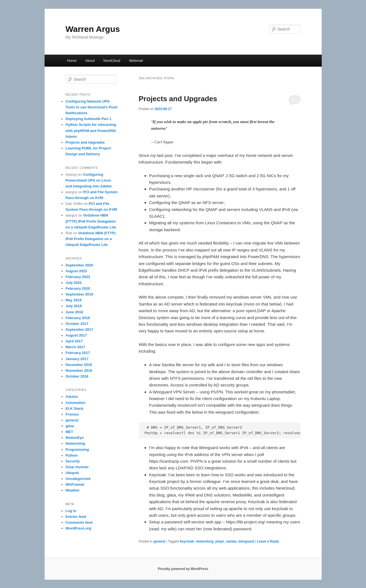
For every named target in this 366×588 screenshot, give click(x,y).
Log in (71, 511)
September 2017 (80, 329)
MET (69, 432)
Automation (76, 403)
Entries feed (76, 517)
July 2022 (74, 283)
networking (204, 541)
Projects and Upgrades (178, 99)
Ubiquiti (72, 473)
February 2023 (78, 277)
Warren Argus (93, 29)
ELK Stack (75, 408)
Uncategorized (78, 479)
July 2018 (74, 306)
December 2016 (79, 365)
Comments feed (79, 522)
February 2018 (78, 318)
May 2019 (74, 300)
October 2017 (77, 324)
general (159, 541)
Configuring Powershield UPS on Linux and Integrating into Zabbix (89, 180)
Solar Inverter (77, 467)
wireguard (246, 541)
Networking (75, 443)
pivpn (220, 541)
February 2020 (78, 288)
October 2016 (77, 376)
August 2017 (76, 335)
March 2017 (75, 347)
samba (231, 541)
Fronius (72, 414)
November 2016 (79, 371)
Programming (77, 450)
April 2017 (74, 341)
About (90, 61)
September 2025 (80, 265)
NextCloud (112, 61)
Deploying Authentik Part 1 (89, 119)
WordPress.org (79, 528)
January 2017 (77, 359)
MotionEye (75, 438)
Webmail (136, 61)
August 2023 (76, 271)
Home (72, 61)
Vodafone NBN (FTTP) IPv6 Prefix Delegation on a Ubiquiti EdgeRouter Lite (91, 221)
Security (73, 461)
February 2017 (78, 353)
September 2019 (80, 294)
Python (72, 455)
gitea (70, 426)
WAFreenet (75, 484)
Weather (73, 490)
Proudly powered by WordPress (183, 569)
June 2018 (74, 312)
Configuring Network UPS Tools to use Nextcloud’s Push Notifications (92, 107)
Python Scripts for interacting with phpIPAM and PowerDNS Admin (91, 130)
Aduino (72, 397)
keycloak (187, 541)
